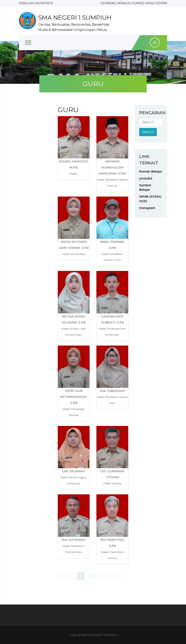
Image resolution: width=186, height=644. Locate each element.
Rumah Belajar (151, 172)
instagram (147, 208)
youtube (146, 178)
